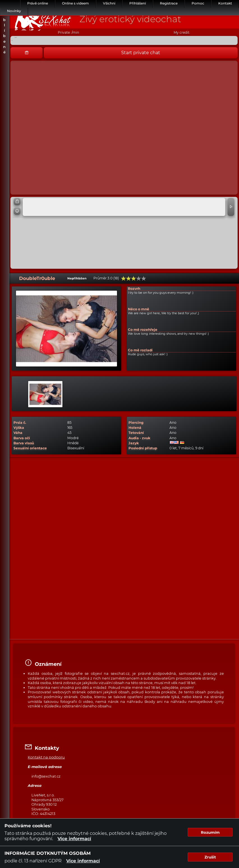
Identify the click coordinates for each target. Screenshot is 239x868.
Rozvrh (134, 289)
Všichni (109, 3)
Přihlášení (138, 3)
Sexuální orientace (30, 448)
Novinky (14, 11)
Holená (135, 428)
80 (139, 279)
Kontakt (225, 3)
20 (123, 279)
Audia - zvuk (139, 438)
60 (134, 279)
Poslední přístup (143, 448)
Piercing (136, 422)
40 (128, 279)
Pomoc (198, 3)
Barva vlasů (24, 443)
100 (144, 279)
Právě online (38, 3)
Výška (19, 428)
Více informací (74, 839)
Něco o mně (139, 309)
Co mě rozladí (140, 350)
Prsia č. (20, 422)
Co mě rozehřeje (143, 330)
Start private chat (141, 53)
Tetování (136, 433)
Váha (18, 433)
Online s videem (75, 3)
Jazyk (134, 443)
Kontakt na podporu (46, 757)
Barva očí (22, 438)
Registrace (169, 3)
